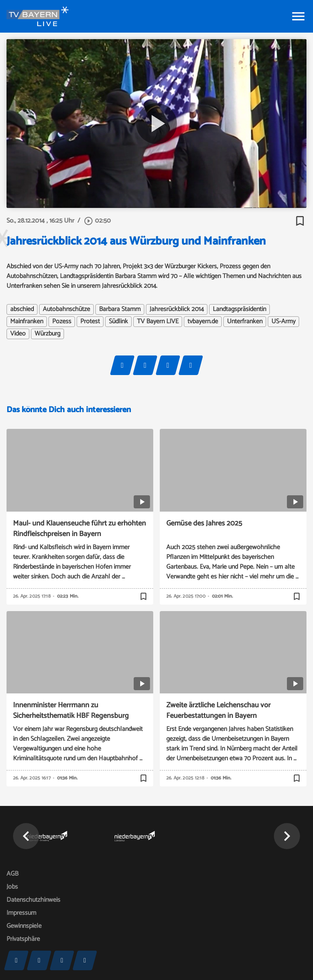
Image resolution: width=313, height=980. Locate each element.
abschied (22, 309)
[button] (26, 836)
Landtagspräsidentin (239, 309)
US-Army (283, 322)
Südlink (118, 322)
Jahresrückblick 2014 (177, 309)
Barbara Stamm (120, 309)
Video (18, 334)
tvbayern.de (203, 322)
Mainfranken (27, 322)
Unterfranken (245, 322)
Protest (90, 322)
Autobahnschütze (66, 309)
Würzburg (47, 334)
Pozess (62, 322)
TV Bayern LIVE (158, 322)
